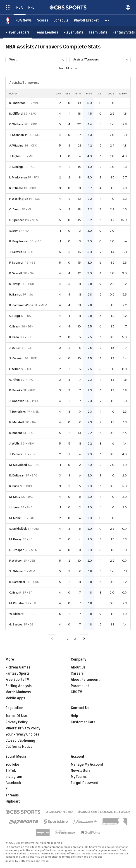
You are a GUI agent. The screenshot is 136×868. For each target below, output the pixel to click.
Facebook (13, 783)
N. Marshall (17, 422)
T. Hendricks (18, 412)
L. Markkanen (18, 177)
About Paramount (85, 680)
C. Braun (15, 326)
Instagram (14, 777)
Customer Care (83, 722)
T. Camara (16, 454)
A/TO (123, 94)
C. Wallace (16, 124)
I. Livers (14, 507)
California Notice (19, 747)
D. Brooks (16, 390)
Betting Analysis (19, 686)
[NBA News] (24, 20)
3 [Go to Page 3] (75, 639)
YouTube (12, 765)
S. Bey (13, 231)
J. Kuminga (16, 167)
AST (78, 94)
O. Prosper (17, 550)
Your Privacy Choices (22, 734)
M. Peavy (15, 539)
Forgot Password (85, 783)
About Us (78, 667)
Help (74, 716)
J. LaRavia (16, 252)
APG (89, 94)
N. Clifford (16, 114)
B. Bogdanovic (19, 241)
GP (58, 94)
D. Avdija (15, 284)
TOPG (110, 94)
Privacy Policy (17, 722)
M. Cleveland (18, 465)
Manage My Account (87, 765)
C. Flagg (15, 316)
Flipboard (13, 801)
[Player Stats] (73, 32)
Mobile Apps (15, 698)
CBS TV (76, 692)
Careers (77, 673)
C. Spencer (17, 220)
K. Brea (14, 337)
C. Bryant (15, 593)
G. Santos (16, 624)
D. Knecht (16, 433)
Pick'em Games (18, 667)
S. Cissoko (16, 358)
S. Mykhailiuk (18, 529)
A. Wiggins (16, 145)
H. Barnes (16, 295)
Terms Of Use (16, 716)
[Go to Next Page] (84, 639)
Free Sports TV (17, 680)
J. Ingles (15, 156)
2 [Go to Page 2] (68, 639)
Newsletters (81, 771)
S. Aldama (16, 571)
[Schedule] (61, 20)
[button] (107, 20)
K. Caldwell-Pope (21, 305)
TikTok (11, 771)
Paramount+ (81, 686)
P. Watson (16, 561)
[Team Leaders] (47, 32)
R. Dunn (14, 486)
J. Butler (15, 348)
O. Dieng (15, 209)
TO (99, 94)
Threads (12, 795)
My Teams (79, 777)
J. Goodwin (17, 401)
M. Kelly (15, 497)
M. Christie (17, 603)
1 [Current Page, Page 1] (61, 639)
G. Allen (14, 380)
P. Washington (19, 199)
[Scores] (43, 20)
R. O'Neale (16, 188)
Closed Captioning (20, 741)
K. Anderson (17, 103)
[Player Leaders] (18, 32)
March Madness (18, 692)
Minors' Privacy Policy (23, 728)
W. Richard (16, 614)
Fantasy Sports (18, 673)
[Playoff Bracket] (86, 20)
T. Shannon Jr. (18, 135)
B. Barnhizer (17, 582)
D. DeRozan (17, 475)
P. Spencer (16, 263)
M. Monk (15, 518)
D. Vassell (16, 273)
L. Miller (15, 369)
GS (68, 94)
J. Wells (14, 444)
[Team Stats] (98, 32)
